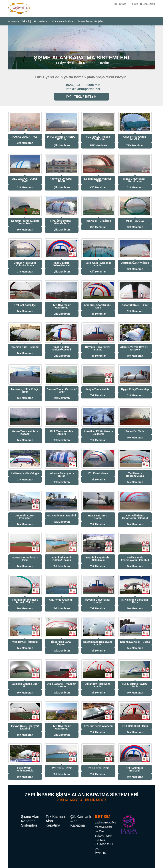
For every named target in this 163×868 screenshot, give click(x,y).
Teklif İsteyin (81, 97)
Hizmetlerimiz (42, 21)
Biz (116, 4)
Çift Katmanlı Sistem (64, 21)
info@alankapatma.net (83, 89)
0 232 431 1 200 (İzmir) (144, 4)
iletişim (123, 4)
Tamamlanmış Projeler (91, 21)
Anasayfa (13, 21)
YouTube (105, 4)
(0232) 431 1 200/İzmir (83, 85)
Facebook (99, 4)
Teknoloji (26, 21)
